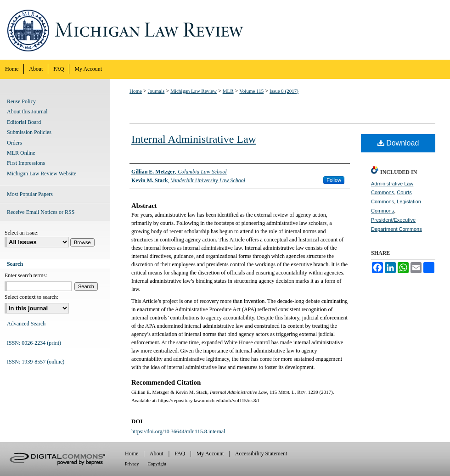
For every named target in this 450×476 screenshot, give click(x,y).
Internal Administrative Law (194, 139)
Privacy (132, 464)
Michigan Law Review (225, 30)
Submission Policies (29, 132)
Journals (156, 91)
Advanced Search (26, 324)
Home (136, 91)
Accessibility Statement (261, 454)
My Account (210, 454)
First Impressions (26, 163)
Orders (14, 143)
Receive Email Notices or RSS (41, 212)
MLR (228, 91)
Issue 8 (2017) (284, 91)
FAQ (180, 454)
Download (398, 143)
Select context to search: (31, 297)
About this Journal (27, 112)
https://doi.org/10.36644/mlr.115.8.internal (178, 431)
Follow (334, 180)
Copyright (157, 464)
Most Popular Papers (30, 194)
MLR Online (21, 153)
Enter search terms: (26, 275)
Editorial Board (24, 122)
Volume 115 (251, 91)
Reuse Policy (21, 101)
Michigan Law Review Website (42, 174)
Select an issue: (22, 233)
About (157, 454)
